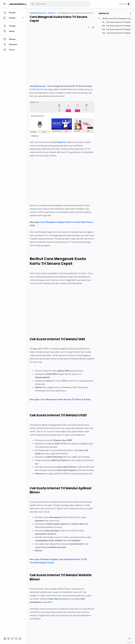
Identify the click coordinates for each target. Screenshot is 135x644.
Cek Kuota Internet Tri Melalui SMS (119, 22)
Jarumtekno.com (20, 4)
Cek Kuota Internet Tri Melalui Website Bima (119, 33)
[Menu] (5, 4)
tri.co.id (63, 599)
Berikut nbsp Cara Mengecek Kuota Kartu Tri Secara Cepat (117, 18)
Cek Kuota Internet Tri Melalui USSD (119, 26)
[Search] (60, 4)
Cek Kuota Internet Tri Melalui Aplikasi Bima (119, 29)
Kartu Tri (61, 142)
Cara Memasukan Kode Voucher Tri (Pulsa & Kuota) (65, 399)
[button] (33, 4)
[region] (62, 59)
